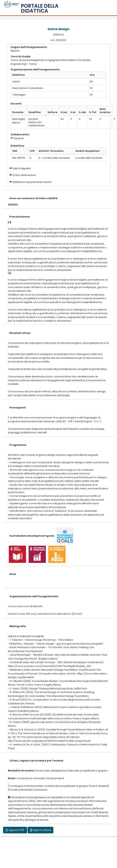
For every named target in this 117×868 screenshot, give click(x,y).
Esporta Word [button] (40, 830)
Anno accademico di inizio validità (33, 198)
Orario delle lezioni (24, 175)
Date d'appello (22, 168)
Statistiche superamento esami (32, 182)
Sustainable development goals (32, 536)
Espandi (17, 138)
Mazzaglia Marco (19, 121)
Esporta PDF (15, 830)
